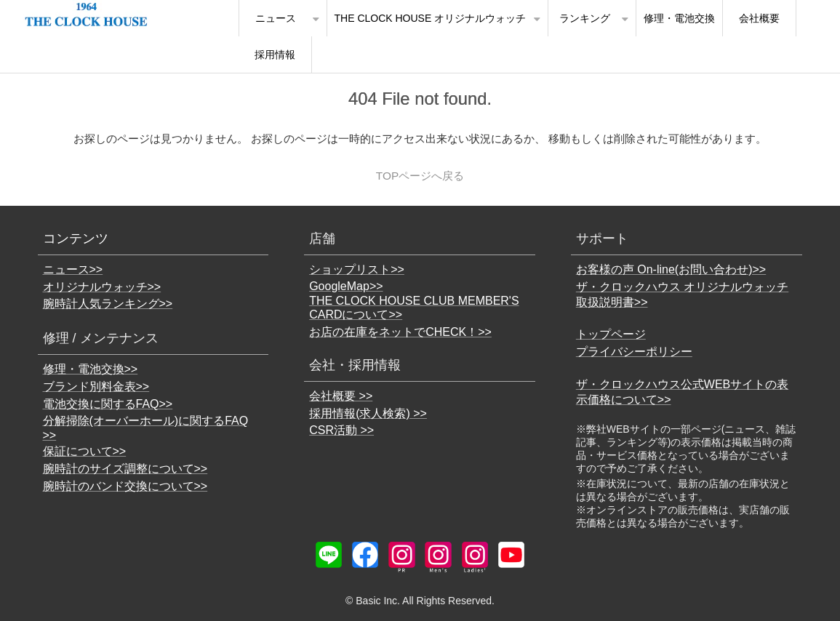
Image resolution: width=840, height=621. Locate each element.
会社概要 (759, 18)
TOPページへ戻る (420, 176)
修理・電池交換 (679, 18)
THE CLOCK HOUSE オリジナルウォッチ (431, 18)
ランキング (585, 18)
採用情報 (275, 55)
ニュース (276, 18)
